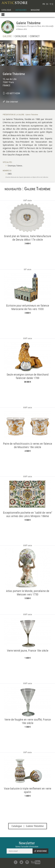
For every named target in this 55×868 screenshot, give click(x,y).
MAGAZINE (35, 10)
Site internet (12, 102)
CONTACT (35, 37)
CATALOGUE (6, 10)
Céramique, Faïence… (15, 166)
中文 (52, 4)
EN (47, 4)
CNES (10, 174)
